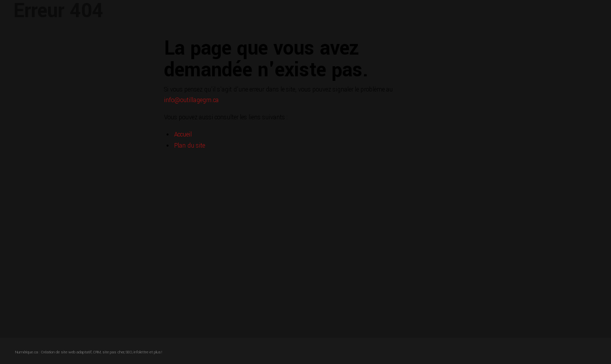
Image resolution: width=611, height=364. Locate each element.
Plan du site (190, 146)
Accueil (183, 135)
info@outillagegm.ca (191, 100)
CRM (97, 352)
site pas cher (113, 352)
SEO (129, 352)
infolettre (141, 352)
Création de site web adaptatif (66, 352)
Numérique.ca (27, 352)
